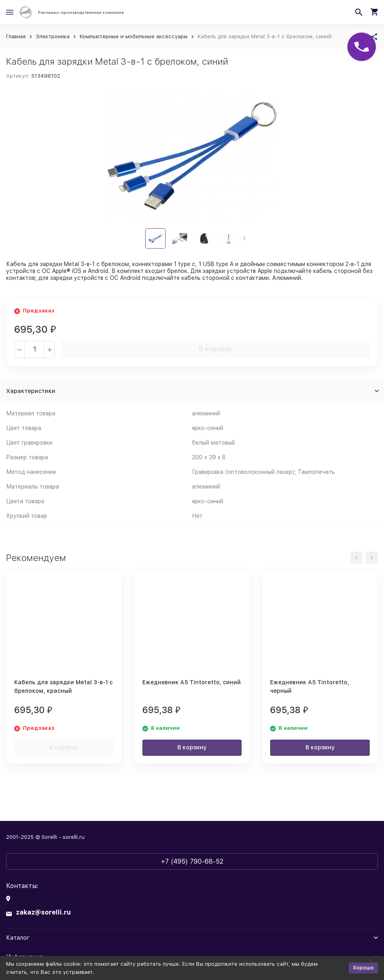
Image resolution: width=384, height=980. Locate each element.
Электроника (53, 36)
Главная (16, 36)
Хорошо (363, 968)
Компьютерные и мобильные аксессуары (134, 36)
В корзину (215, 349)
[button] (244, 238)
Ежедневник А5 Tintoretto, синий (192, 682)
